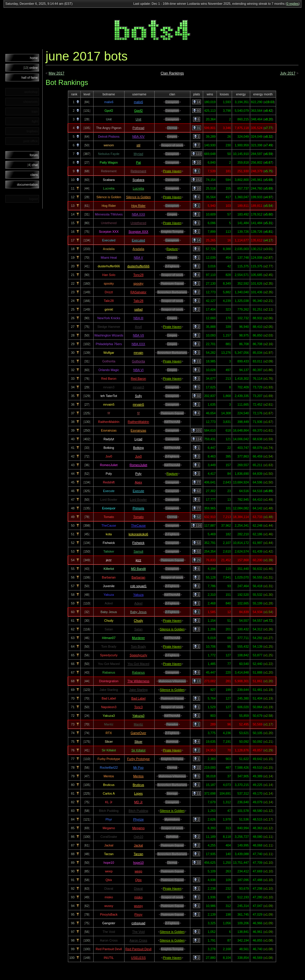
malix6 (138, 102)
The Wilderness (139, 681)
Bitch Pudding (139, 811)
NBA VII (138, 335)
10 (197, 162)
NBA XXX (139, 344)
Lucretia (139, 188)
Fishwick (138, 543)
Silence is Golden (138, 197)
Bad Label (139, 698)
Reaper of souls (172, 145)
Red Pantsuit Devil (139, 949)
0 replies (292, 4)
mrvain (139, 353)
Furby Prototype (139, 759)
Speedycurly (138, 655)
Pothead (139, 128)
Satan (139, 629)
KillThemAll (172, 422)
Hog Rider (139, 206)
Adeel (138, 603)
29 (197, 560)
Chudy (138, 621)
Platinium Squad (172, 283)
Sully (138, 396)
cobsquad (139, 923)
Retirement (139, 171)
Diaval (139, 888)
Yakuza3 (138, 716)
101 (197, 430)
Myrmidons (172, 819)
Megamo (138, 828)
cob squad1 (138, 586)
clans (34, 175)
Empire (172, 137)
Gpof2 (138, 111)
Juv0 (138, 456)
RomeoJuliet (138, 465)
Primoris (138, 508)
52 (197, 517)
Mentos (138, 776)
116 (197, 525)
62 (197, 491)
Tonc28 (138, 275)
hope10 (139, 863)
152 (197, 180)
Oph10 (139, 837)
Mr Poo (138, 767)
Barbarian (139, 577)
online (31, 68)
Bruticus (138, 785)
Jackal (139, 845)
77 (197, 482)
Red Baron (138, 379)
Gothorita (139, 361)
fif (139, 413)
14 (197, 102)
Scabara (139, 180)
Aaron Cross (138, 940)
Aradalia (138, 249)
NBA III (138, 318)
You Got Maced (138, 664)
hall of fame (30, 77)
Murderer (138, 638)
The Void (139, 932)
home (34, 58)
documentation (27, 184)
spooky (139, 283)
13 (197, 681)
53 (197, 543)
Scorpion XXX (138, 232)
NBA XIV (138, 137)
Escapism (172, 102)
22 (197, 767)
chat (33, 165)
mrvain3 (139, 387)
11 (197, 361)
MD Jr (138, 802)
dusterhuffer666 (138, 266)
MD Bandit (139, 569)
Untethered (138, 223)
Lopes (138, 793)
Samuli (138, 551)
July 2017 (288, 73)
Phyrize (139, 819)
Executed (138, 240)
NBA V (138, 258)
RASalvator (139, 292)
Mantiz (138, 724)
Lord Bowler (138, 500)
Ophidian (172, 837)
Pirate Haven (172, 171)
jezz (138, 560)
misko (139, 897)
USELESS (138, 958)
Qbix (139, 880)
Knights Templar (172, 232)
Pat (139, 162)
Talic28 (138, 301)
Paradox (172, 724)
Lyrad (139, 439)
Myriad (139, 154)
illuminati (172, 742)
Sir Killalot (138, 750)
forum (34, 155)
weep (138, 871)
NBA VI (138, 370)
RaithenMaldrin (139, 422)
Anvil (138, 327)
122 (197, 154)
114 (197, 439)
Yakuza (138, 595)
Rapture (172, 249)
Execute (138, 491)
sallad (139, 309)
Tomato (138, 517)
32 (197, 396)
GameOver (139, 733)
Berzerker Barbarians (172, 292)
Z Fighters (172, 266)
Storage (172, 793)
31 (197, 128)
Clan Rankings (172, 73)
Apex (139, 482)
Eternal (172, 128)
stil (138, 145)
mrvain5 (139, 404)
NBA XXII (138, 214)
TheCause (138, 525)
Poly (138, 474)
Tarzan (139, 854)
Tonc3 (138, 707)
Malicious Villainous (172, 681)
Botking (139, 448)
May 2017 (56, 73)
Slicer (138, 742)
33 (197, 863)
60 (197, 111)
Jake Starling (139, 690)
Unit (138, 119)
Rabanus (138, 672)
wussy (139, 906)
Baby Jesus (138, 612)
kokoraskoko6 (139, 534)
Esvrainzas (139, 430)
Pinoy (138, 914)
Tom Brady (138, 646)
